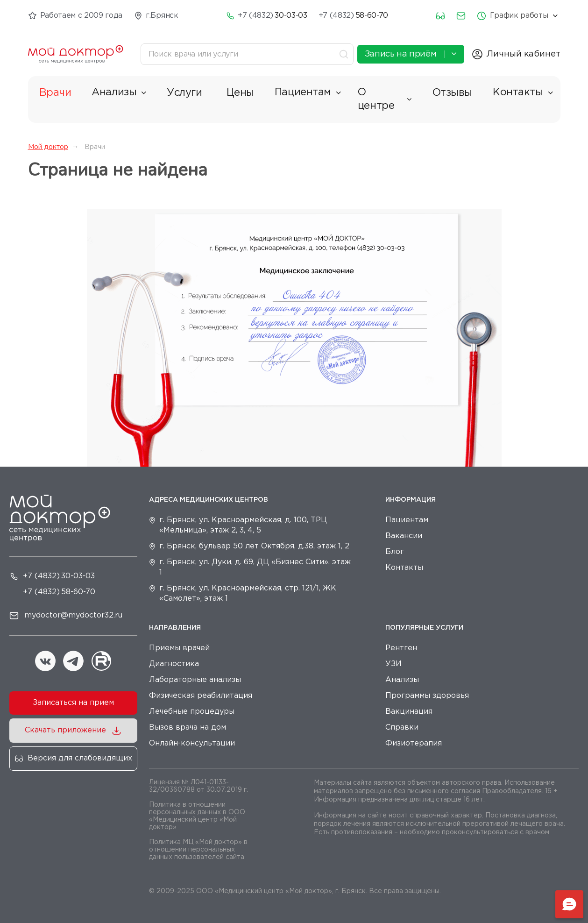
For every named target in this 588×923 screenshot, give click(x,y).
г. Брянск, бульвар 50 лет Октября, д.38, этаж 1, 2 (254, 546)
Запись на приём (411, 54)
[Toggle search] (345, 54)
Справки (402, 728)
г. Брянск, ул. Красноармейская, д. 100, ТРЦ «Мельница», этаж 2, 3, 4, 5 (243, 525)
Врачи (55, 93)
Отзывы (452, 93)
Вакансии (404, 536)
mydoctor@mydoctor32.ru (73, 615)
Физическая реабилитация (201, 696)
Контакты (523, 92)
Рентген (401, 648)
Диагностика (174, 664)
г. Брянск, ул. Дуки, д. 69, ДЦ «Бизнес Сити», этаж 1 (255, 567)
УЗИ (393, 664)
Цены (240, 93)
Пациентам (308, 92)
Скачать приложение (65, 730)
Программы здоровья (427, 696)
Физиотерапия (414, 743)
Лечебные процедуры (192, 712)
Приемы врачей (179, 648)
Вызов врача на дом (188, 728)
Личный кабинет (524, 54)
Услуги (184, 93)
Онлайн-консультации (192, 743)
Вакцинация (409, 712)
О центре (385, 99)
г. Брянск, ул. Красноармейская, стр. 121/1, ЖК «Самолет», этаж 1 (248, 593)
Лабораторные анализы (195, 680)
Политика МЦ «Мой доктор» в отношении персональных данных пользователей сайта (198, 850)
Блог (395, 552)
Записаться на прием (73, 703)
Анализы (119, 92)
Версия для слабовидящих (80, 758)
